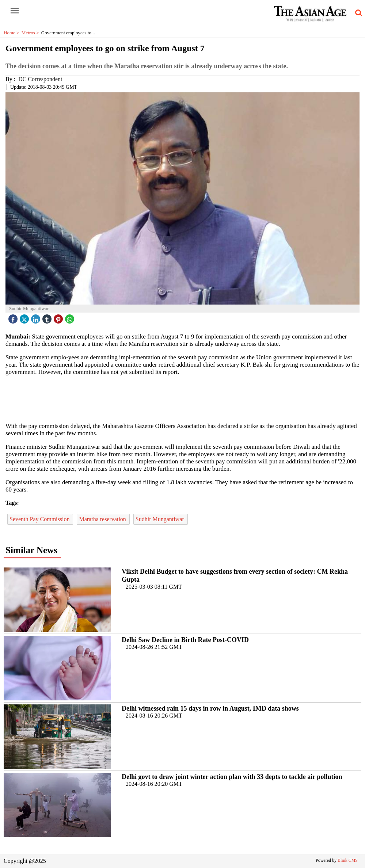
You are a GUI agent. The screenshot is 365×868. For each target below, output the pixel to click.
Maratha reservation (103, 519)
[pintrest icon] (59, 317)
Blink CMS (348, 860)
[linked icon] (37, 317)
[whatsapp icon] (71, 317)
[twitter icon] (25, 317)
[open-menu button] (15, 11)
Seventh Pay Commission (40, 519)
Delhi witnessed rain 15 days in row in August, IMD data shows (210, 708)
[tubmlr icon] (48, 317)
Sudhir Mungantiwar (161, 519)
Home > (13, 33)
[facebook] (14, 317)
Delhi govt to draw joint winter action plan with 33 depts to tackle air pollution (232, 777)
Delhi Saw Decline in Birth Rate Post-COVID (185, 640)
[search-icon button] (357, 13)
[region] (183, 398)
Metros (31, 33)
